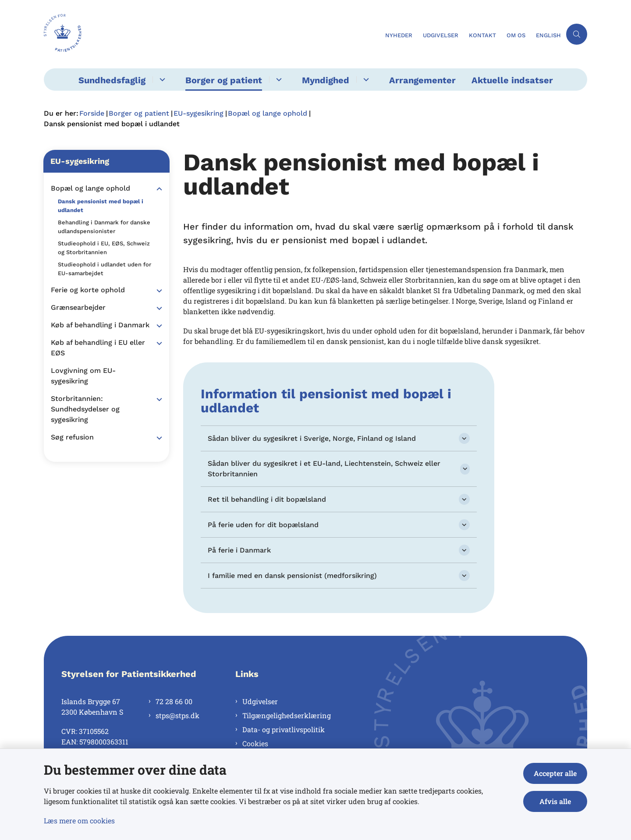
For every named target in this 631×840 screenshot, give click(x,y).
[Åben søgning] (577, 34)
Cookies (255, 743)
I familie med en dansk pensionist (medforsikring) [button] (292, 576)
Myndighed (326, 80)
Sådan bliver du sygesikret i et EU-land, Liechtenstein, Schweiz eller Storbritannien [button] (324, 469)
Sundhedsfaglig (112, 80)
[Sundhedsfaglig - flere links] (161, 80)
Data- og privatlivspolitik (284, 729)
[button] (157, 189)
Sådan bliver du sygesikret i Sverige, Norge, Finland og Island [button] (312, 438)
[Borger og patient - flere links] (278, 80)
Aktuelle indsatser (512, 80)
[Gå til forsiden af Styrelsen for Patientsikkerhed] (212, 34)
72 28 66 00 (174, 701)
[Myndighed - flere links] (365, 80)
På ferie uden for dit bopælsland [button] (263, 525)
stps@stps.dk (177, 715)
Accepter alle (555, 773)
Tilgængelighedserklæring (287, 715)
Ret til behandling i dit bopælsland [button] (267, 499)
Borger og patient (224, 80)
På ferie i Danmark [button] (239, 550)
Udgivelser (260, 701)
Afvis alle (555, 801)
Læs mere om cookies (79, 821)
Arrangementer (422, 80)
